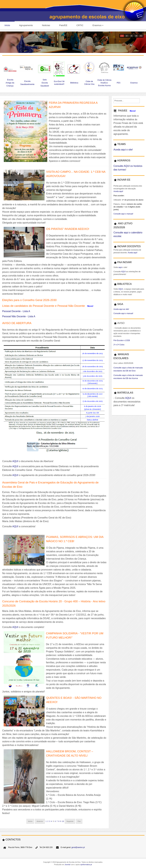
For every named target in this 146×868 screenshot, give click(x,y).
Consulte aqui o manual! (123, 214)
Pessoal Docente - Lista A (16, 311)
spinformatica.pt (86, 865)
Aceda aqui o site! (123, 150)
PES (118, 83)
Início (30, 821)
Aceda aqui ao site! (121, 309)
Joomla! (68, 865)
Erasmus (134, 83)
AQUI (15, 461)
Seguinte (70, 821)
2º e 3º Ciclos (119, 345)
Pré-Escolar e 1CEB (122, 340)
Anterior (40, 821)
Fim (79, 821)
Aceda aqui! (118, 191)
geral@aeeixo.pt (78, 847)
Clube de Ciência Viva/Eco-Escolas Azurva (104, 83)
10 (63, 821)
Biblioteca (74, 83)
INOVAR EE (124, 180)
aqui (120, 267)
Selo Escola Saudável (45, 83)
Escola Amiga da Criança (10, 83)
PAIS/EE (123, 111)
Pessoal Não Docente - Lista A (19, 316)
